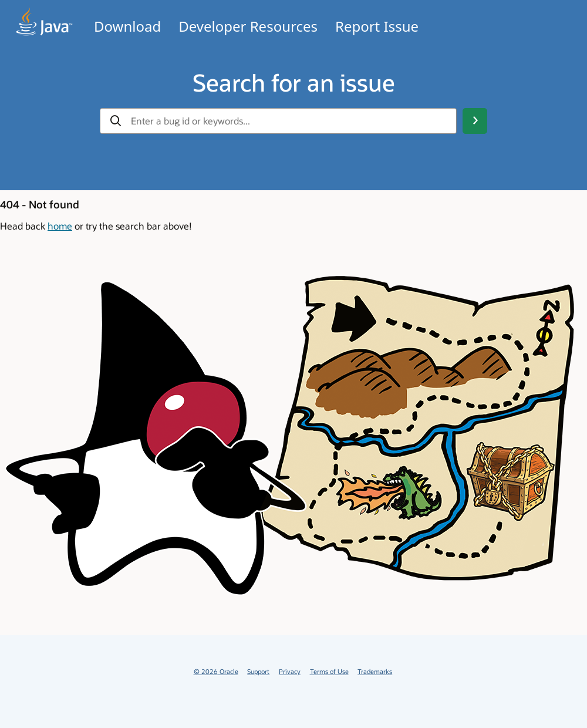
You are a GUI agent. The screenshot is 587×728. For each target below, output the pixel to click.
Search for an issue (294, 82)
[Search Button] (475, 121)
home (60, 226)
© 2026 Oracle (216, 671)
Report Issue (377, 26)
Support (258, 671)
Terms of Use (329, 671)
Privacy (290, 671)
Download (127, 26)
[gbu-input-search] (289, 121)
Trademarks (375, 671)
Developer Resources (248, 26)
